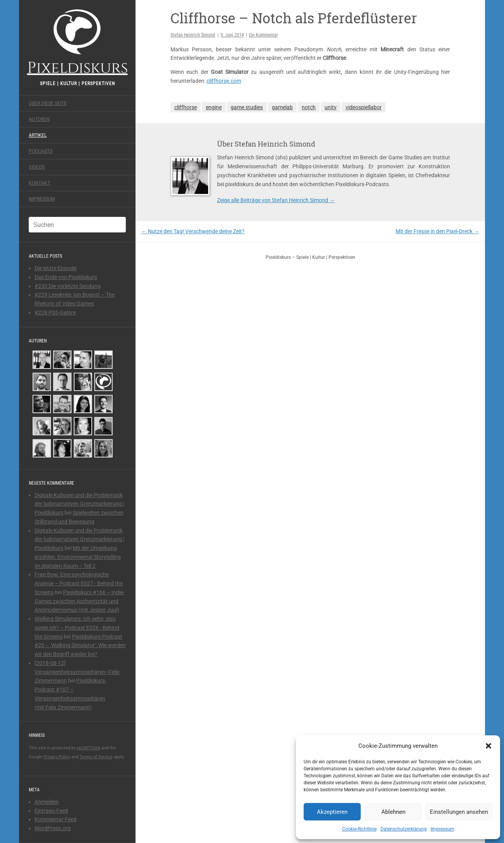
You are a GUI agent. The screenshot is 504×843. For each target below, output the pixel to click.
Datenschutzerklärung (404, 829)
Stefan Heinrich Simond (193, 35)
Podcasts (41, 151)
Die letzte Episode (56, 268)
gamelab (282, 107)
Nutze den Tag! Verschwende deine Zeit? (193, 231)
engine (214, 107)
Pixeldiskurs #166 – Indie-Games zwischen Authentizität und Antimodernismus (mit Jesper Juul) (80, 601)
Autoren (39, 119)
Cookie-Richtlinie (359, 829)
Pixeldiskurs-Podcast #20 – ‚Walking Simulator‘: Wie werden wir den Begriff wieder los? (80, 646)
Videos (37, 167)
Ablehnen (393, 812)
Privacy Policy (57, 757)
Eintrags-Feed (51, 811)
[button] (488, 746)
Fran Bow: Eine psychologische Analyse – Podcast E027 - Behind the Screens (79, 583)
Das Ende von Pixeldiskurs (66, 277)
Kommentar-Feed (56, 819)
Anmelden (47, 802)
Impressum (442, 829)
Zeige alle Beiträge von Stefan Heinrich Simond (276, 200)
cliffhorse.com (224, 81)
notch (309, 107)
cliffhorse (186, 107)
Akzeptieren (332, 812)
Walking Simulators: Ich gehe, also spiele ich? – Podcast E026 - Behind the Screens (77, 628)
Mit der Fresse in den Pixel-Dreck (437, 231)
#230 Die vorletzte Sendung (68, 286)
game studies (247, 107)
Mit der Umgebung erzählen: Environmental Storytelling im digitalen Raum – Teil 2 (78, 557)
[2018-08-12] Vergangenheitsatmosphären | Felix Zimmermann (77, 672)
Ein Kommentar (263, 35)
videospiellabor (364, 107)
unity (331, 107)
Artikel (38, 135)
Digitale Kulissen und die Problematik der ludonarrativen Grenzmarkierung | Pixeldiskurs (79, 504)
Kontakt (39, 183)
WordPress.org (53, 828)
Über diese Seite (48, 103)
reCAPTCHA (89, 748)
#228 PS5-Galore (55, 312)
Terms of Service (96, 757)
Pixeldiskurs (77, 42)
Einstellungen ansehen (459, 812)
